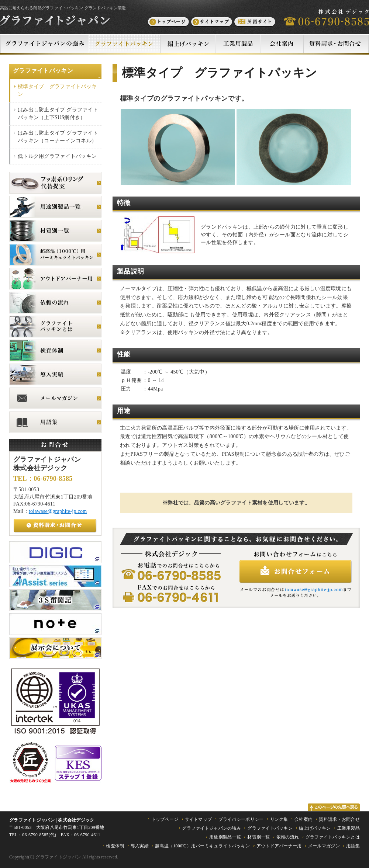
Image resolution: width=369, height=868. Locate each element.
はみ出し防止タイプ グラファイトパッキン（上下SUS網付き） (58, 114)
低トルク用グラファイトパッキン (57, 156)
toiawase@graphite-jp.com (58, 511)
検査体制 (115, 846)
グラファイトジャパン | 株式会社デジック (52, 820)
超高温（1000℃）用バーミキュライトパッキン (202, 846)
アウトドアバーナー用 (279, 846)
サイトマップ (199, 819)
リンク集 (279, 819)
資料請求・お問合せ (339, 819)
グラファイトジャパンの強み (211, 828)
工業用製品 (349, 828)
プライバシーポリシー (241, 819)
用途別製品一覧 (225, 837)
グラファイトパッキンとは (333, 837)
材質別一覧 (258, 837)
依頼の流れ (288, 837)
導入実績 (140, 846)
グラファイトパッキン (43, 71)
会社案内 (304, 819)
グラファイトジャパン (58, 857)
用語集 (353, 846)
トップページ (165, 819)
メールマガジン (324, 846)
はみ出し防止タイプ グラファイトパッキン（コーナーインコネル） (58, 137)
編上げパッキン (315, 828)
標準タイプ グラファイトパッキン (57, 90)
